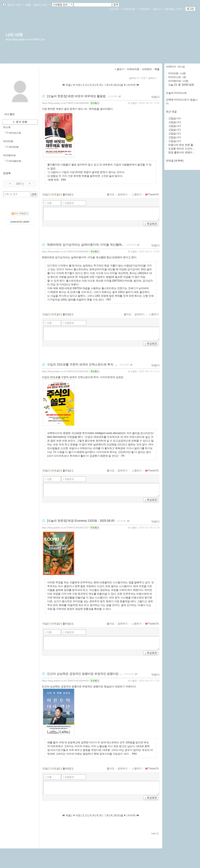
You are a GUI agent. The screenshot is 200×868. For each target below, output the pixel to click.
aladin (26, 222)
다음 (122, 85)
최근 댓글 (171, 112)
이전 (77, 85)
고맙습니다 (175, 118)
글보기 (120, 69)
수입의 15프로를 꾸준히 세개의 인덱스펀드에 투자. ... (82, 364)
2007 (19, 184)
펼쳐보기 (135, 78)
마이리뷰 (8, 141)
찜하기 (137, 195)
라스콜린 (132, 103)
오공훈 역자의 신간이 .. (181, 149)
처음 (66, 85)
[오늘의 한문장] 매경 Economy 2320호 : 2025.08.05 (81, 521)
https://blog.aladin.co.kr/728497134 (25, 40)
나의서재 (114, 9)
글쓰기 (158, 9)
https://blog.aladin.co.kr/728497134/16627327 (65, 528)
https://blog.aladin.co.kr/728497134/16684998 (65, 103)
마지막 (134, 85)
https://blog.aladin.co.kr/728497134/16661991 (65, 371)
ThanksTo (152, 195)
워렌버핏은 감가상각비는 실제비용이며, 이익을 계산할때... (86, 245)
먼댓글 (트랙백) (175, 161)
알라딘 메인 (41, 5)
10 (115, 85)
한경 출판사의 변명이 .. (181, 152)
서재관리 (145, 9)
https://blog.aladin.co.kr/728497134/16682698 (65, 251)
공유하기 (122, 195)
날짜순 (153, 78)
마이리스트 (15, 133)
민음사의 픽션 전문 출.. (181, 145)
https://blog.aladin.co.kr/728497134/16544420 (65, 681)
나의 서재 (14, 35)
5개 (145, 78)
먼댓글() (57, 195)
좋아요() (68, 195)
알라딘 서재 (15, 5)
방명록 (7, 173)
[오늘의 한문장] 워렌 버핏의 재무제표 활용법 (76, 96)
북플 (28, 5)
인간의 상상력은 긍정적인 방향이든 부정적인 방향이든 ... (85, 674)
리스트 (7, 127)
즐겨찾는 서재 (174, 9)
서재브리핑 (130, 9)
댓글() (155, 97)
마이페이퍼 (9, 155)
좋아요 (111, 195)
